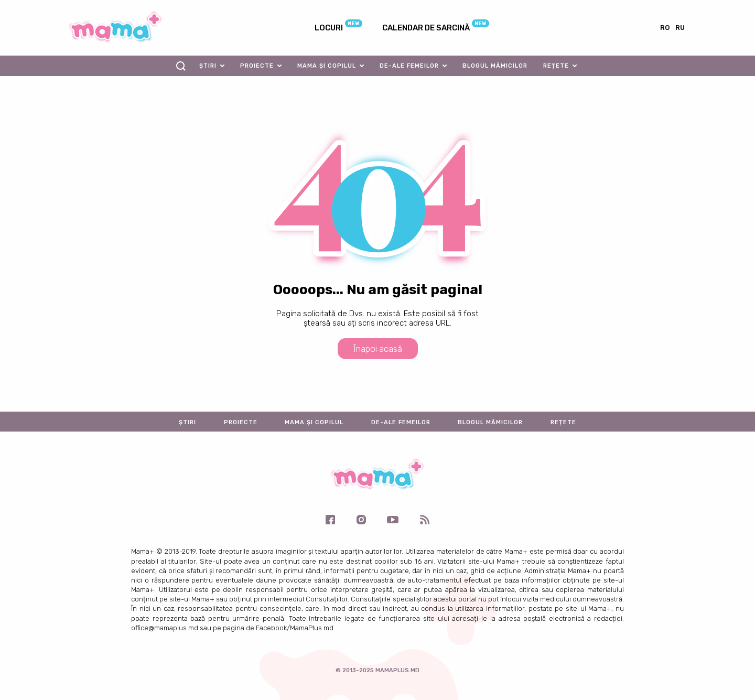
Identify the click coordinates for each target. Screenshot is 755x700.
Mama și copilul (327, 66)
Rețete (556, 66)
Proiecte (257, 66)
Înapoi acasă (378, 349)
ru (680, 28)
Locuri (329, 28)
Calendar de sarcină (426, 28)
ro (665, 28)
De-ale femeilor (409, 66)
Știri (208, 66)
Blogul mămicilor (495, 66)
